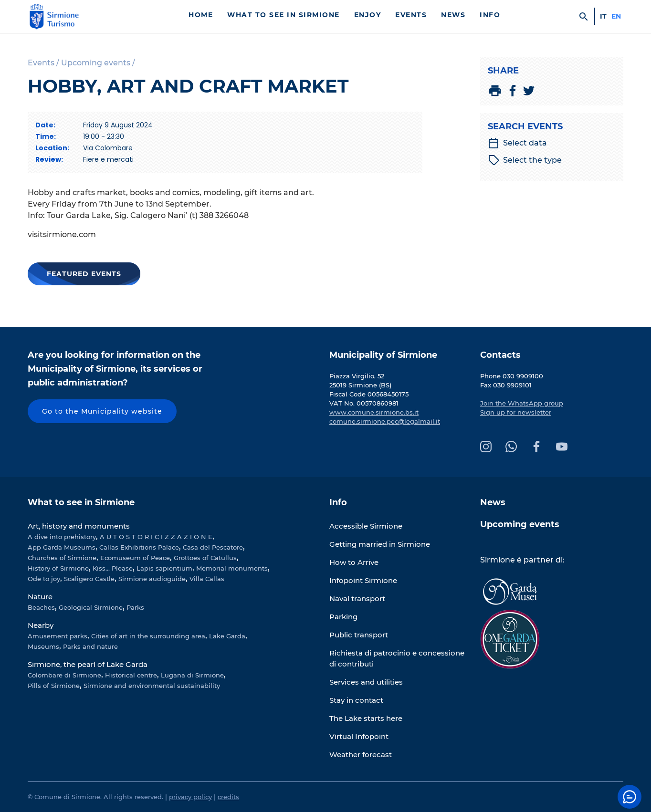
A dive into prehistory (62, 537)
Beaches (41, 607)
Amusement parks (58, 636)
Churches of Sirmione (62, 558)
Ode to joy (44, 579)
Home (201, 15)
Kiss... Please (113, 568)
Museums (43, 646)
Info (490, 15)
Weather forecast (361, 755)
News (453, 15)
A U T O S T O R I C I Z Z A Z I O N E (156, 537)
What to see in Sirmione (283, 15)
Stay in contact (356, 700)
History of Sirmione (58, 568)
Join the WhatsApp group (522, 403)
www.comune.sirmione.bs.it (374, 412)
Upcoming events (520, 524)
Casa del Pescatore (213, 547)
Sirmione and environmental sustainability (152, 686)
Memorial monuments (232, 568)
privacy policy (190, 797)
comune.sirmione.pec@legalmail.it (385, 421)
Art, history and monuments (79, 526)
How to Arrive (354, 562)
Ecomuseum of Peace (135, 558)
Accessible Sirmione (366, 526)
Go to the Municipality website (102, 411)
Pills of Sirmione (54, 686)
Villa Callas (207, 579)
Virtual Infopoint (359, 736)
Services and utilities (366, 682)
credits (228, 797)
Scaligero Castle (89, 579)
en (616, 16)
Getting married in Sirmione (380, 544)
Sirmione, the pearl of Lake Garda (88, 664)
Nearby (41, 625)
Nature (40, 597)
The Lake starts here (366, 718)
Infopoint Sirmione (363, 580)
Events (411, 15)
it (603, 16)
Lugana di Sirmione (192, 675)
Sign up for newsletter (516, 412)
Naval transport (357, 599)
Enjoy (368, 15)
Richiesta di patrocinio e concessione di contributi (397, 658)
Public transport (359, 635)
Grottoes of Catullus (205, 558)
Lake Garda (227, 636)
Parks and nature (90, 646)
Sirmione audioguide (152, 579)
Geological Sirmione (91, 607)
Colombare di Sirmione (64, 675)
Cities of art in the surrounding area (148, 636)
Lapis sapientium (164, 568)
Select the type (525, 160)
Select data (517, 143)
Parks (135, 607)
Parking (343, 617)
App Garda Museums (62, 547)
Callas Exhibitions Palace (139, 547)
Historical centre (131, 675)
